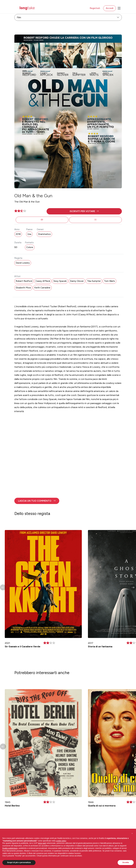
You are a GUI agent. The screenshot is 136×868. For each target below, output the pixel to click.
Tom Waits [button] (110, 281)
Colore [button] (30, 247)
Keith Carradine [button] (42, 288)
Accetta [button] (126, 862)
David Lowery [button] (23, 263)
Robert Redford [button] (24, 281)
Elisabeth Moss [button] (23, 288)
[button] (84, 211)
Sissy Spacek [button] (60, 281)
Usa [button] (29, 234)
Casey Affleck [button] (43, 281)
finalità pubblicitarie (10, 848)
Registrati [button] (95, 8)
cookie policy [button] (61, 841)
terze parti (42, 843)
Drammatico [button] (44, 234)
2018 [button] (18, 234)
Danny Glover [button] (77, 281)
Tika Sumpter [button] (94, 281)
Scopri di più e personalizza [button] (19, 862)
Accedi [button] (110, 8)
